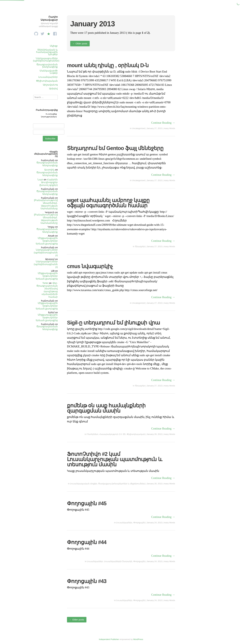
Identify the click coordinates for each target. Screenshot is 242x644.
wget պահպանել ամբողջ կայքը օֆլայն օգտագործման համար (108, 203)
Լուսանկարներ (48, 77)
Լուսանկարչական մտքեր (84, 484)
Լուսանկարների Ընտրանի (118, 561)
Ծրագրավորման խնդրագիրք (47, 66)
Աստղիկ (49, 170)
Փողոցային (139, 523)
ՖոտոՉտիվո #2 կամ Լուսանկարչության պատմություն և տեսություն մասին (115, 459)
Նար (40, 179)
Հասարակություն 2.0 (111, 434)
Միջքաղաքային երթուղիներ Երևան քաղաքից (47, 241)
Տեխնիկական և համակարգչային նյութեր (47, 52)
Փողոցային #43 (87, 581)
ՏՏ (124, 434)
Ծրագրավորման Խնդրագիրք (47, 164)
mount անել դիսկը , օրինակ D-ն (108, 65)
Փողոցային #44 (87, 542)
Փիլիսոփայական (47, 81)
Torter (45, 283)
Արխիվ (53, 88)
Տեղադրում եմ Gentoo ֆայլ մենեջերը (115, 148)
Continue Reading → (163, 123)
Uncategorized (139, 128)
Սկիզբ (54, 46)
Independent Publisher (109, 639)
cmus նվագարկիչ (90, 266)
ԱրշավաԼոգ (50, 85)
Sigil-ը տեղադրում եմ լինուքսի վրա (113, 323)
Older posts (80, 44)
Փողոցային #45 (87, 503)
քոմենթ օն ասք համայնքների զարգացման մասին (106, 408)
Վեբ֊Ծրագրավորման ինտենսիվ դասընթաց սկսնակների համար (47, 290)
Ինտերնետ (93, 434)
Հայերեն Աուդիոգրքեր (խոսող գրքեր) (49, 182)
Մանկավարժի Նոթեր (49, 72)
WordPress (138, 639)
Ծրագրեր (140, 246)
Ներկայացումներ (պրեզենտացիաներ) (46, 59)
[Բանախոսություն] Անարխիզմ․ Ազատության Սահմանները (46, 204)
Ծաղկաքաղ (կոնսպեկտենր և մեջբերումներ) (122, 484)
